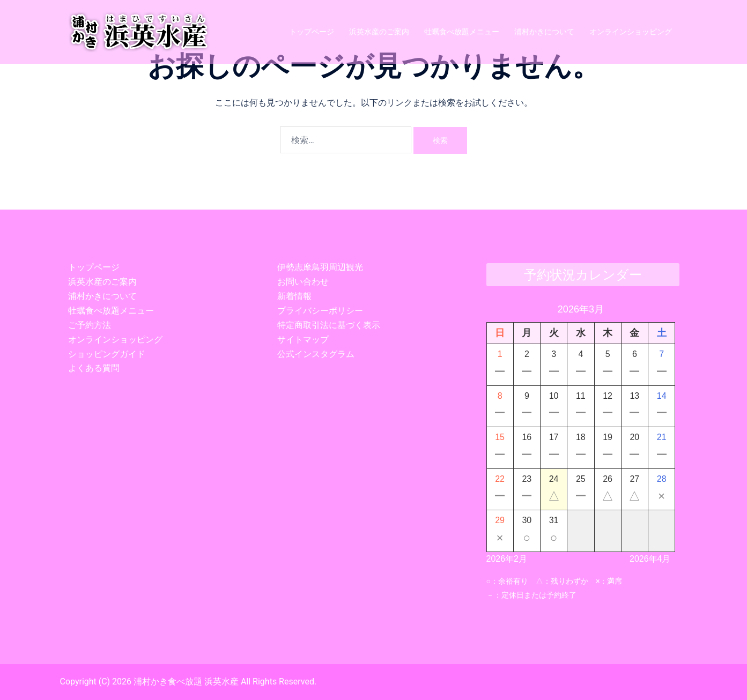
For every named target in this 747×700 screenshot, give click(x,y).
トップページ (312, 32)
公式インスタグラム (316, 354)
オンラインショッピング (631, 32)
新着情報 (294, 296)
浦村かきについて (544, 32)
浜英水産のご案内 (379, 32)
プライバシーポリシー (320, 311)
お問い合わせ (303, 282)
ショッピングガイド (107, 354)
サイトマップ (303, 340)
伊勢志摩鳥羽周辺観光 (320, 267)
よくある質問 (94, 368)
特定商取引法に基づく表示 (329, 325)
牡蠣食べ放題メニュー (462, 32)
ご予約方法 (90, 325)
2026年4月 (650, 559)
